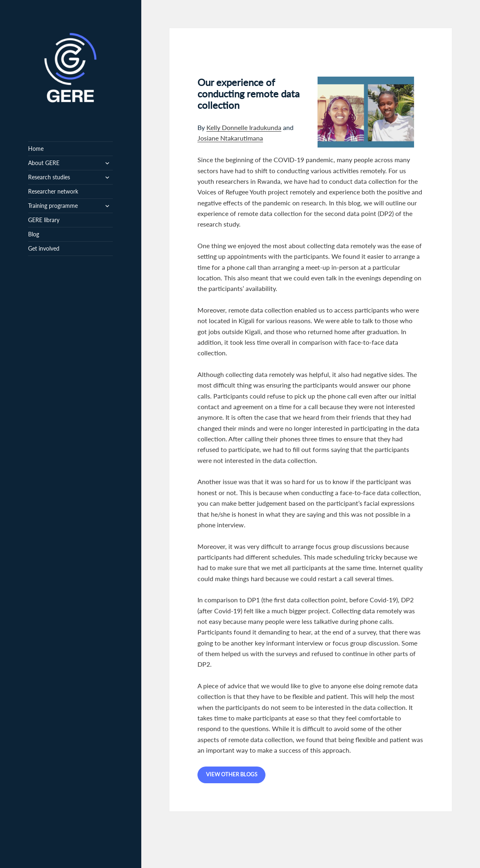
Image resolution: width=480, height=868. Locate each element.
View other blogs (232, 774)
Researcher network (53, 191)
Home (36, 149)
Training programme (53, 206)
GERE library (44, 220)
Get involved (44, 248)
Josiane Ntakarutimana (230, 138)
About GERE (44, 163)
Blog (34, 234)
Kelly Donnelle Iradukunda (244, 127)
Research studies (49, 177)
